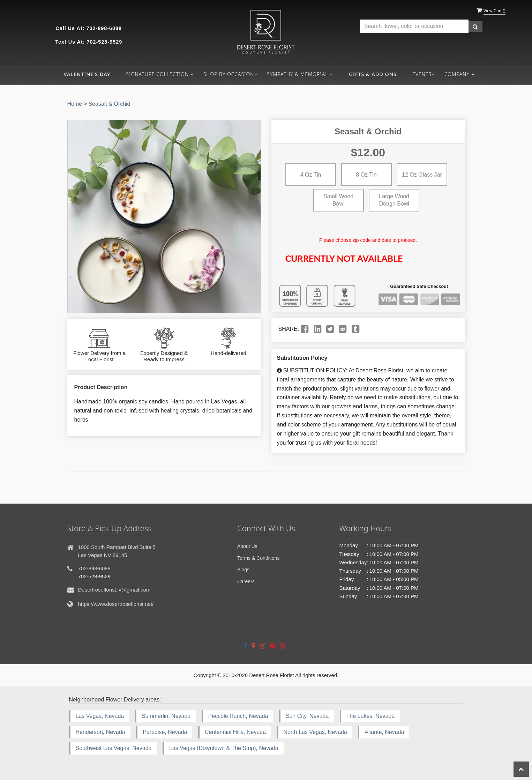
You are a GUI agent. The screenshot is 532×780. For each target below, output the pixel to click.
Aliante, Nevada (384, 732)
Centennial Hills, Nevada (235, 732)
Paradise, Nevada (165, 732)
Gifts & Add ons (373, 74)
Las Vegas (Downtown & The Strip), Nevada (224, 748)
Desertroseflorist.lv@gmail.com (114, 590)
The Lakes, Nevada (371, 716)
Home (75, 104)
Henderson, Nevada (100, 732)
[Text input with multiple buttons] (414, 26)
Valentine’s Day (87, 74)
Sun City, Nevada (307, 716)
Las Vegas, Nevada (100, 716)
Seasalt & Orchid (109, 104)
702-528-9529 (105, 42)
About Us (247, 546)
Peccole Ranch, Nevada (238, 716)
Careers (246, 581)
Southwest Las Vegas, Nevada (114, 748)
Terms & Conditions (258, 558)
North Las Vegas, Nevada (315, 732)
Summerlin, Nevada (166, 716)
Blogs (243, 570)
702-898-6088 (104, 28)
